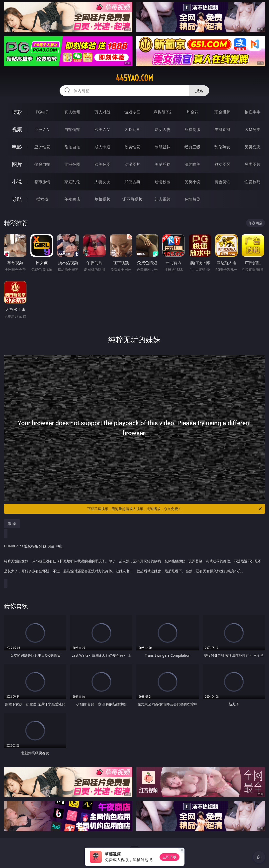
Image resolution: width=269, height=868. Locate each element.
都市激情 (42, 182)
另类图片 (253, 164)
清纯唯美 (192, 164)
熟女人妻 (163, 129)
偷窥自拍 (42, 164)
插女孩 (42, 199)
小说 (17, 182)
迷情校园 (163, 182)
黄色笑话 (222, 182)
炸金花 (192, 112)
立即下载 (170, 857)
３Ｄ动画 (132, 129)
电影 (17, 147)
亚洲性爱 (42, 147)
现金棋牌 (222, 112)
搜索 (199, 91)
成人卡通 (102, 147)
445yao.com (134, 78)
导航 (17, 199)
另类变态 (253, 147)
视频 (17, 129)
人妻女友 (102, 182)
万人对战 (102, 112)
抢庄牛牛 (253, 112)
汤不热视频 (132, 199)
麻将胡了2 (162, 112)
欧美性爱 (132, 147)
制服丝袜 (163, 147)
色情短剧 (192, 199)
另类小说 (192, 182)
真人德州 (72, 112)
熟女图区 (222, 164)
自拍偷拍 (72, 129)
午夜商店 (72, 199)
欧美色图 (102, 164)
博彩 (17, 112)
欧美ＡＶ (102, 129)
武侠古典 (132, 182)
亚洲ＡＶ (42, 129)
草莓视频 (102, 199)
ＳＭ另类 (253, 129)
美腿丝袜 (163, 164)
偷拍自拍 (72, 147)
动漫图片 (132, 164)
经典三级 (192, 147)
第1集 (12, 524)
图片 (17, 164)
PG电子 (42, 112)
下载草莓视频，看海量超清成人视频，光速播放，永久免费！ (175, 509)
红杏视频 (163, 199)
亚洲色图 (72, 164)
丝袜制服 (192, 129)
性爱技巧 (253, 182)
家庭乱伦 (72, 182)
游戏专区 (132, 112)
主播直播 (222, 129)
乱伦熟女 (222, 147)
